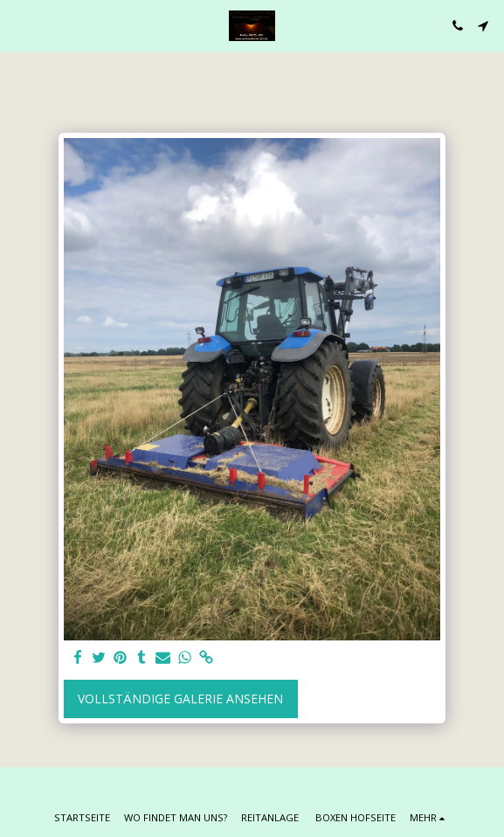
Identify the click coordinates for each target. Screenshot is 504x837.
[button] (19, 25)
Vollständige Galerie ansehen (180, 699)
